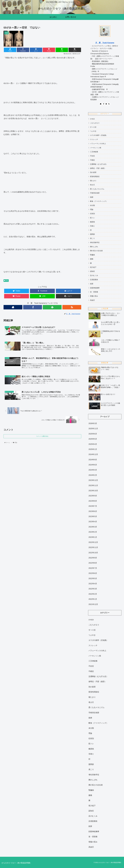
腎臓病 (92, 255)
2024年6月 (93, 465)
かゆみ (92, 119)
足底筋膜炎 (94, 280)
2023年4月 (93, 522)
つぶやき (93, 131)
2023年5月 (93, 516)
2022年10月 (93, 553)
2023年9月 (93, 496)
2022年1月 (93, 599)
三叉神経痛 (94, 152)
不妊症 (92, 156)
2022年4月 (93, 584)
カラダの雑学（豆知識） (99, 135)
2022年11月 (93, 547)
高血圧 (92, 300)
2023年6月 (93, 511)
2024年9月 (93, 460)
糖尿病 (92, 222)
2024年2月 (93, 475)
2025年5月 (93, 439)
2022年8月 (93, 563)
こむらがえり (95, 123)
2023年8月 (93, 501)
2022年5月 (93, 579)
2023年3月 (93, 527)
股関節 (92, 234)
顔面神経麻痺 (95, 288)
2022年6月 (93, 573)
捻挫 (92, 197)
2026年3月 (93, 423)
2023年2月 (93, 532)
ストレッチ (94, 139)
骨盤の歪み (94, 296)
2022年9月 (93, 558)
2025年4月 (93, 444)
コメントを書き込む (42, 437)
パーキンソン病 (96, 148)
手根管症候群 (95, 193)
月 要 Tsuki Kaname (105, 43)
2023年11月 (93, 485)
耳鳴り (92, 226)
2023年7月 (93, 506)
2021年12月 (93, 604)
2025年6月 (93, 434)
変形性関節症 (95, 177)
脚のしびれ (94, 247)
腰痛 (92, 259)
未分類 (92, 205)
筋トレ (92, 218)
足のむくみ (94, 275)
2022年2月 (93, 594)
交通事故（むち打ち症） (99, 164)
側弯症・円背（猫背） (98, 168)
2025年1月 (93, 449)
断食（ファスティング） (99, 201)
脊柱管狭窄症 (95, 242)
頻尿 (92, 284)
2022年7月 (93, 568)
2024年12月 (93, 454)
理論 (6, 281)
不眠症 (92, 160)
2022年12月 (93, 542)
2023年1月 (93, 537)
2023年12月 (93, 480)
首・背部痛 (94, 292)
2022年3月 (93, 589)
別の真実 (93, 172)
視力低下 (93, 267)
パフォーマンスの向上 (98, 144)
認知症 (92, 271)
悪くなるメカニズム (97, 189)
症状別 (92, 214)
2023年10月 (93, 491)
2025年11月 (93, 429)
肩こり (92, 238)
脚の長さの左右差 (96, 251)
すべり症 (93, 127)
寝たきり (93, 181)
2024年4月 (93, 470)
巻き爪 (92, 185)
